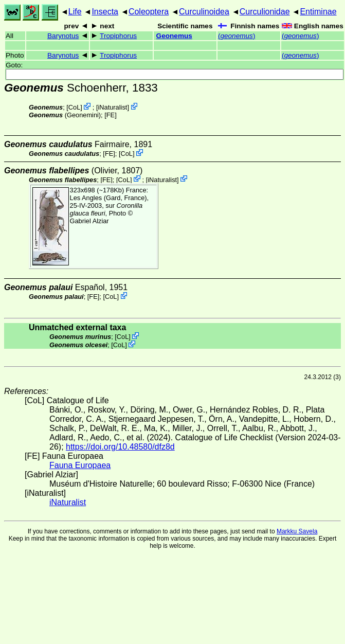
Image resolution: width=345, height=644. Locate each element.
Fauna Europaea (80, 465)
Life (75, 12)
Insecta (105, 12)
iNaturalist (112, 107)
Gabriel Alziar (89, 221)
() (237, 36)
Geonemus (174, 36)
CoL (74, 107)
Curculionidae (265, 12)
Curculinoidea (204, 12)
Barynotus (63, 36)
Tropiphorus (118, 36)
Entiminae (318, 12)
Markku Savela (297, 531)
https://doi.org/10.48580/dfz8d (120, 447)
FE (111, 115)
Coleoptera (149, 12)
